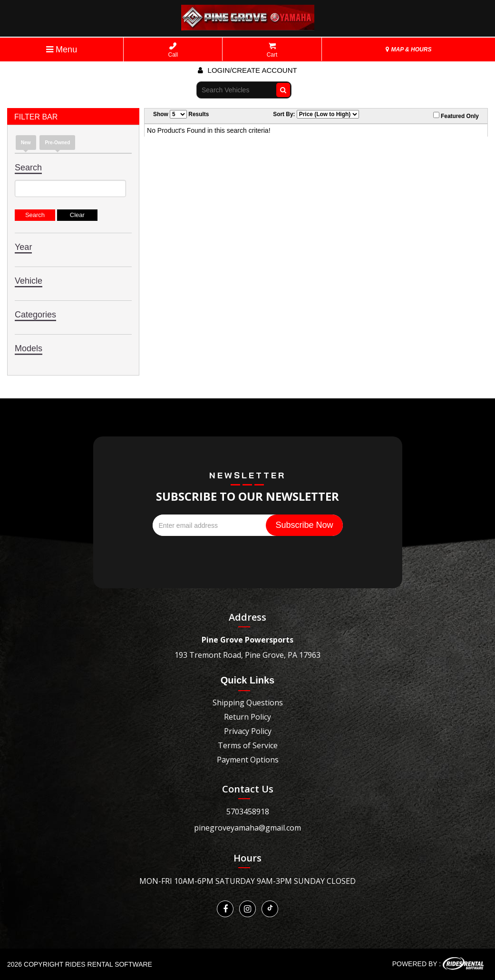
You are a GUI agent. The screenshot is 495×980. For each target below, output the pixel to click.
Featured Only (456, 116)
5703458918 (248, 812)
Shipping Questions (248, 703)
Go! (281, 89)
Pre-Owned (57, 143)
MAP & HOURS (408, 49)
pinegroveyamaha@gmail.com (247, 828)
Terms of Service (248, 745)
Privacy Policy (248, 731)
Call (173, 50)
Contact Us (248, 789)
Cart (272, 50)
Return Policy (247, 717)
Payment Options (248, 760)
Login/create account (247, 70)
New (26, 143)
